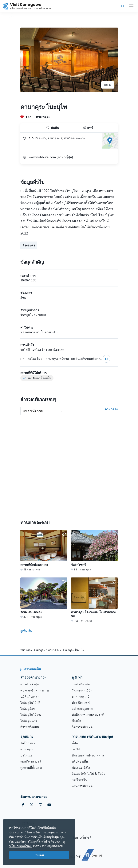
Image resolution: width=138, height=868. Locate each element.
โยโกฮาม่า (28, 743)
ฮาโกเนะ (26, 755)
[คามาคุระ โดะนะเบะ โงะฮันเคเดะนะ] (94, 600)
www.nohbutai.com (42, 157)
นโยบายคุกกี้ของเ (21, 846)
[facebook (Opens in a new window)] (23, 805)
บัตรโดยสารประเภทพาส (88, 755)
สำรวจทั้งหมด (30, 727)
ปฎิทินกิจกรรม (30, 696)
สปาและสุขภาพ (82, 709)
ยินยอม (39, 855)
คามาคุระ (43, 117)
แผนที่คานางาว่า (31, 761)
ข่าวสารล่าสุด (30, 684)
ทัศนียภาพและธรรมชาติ (88, 715)
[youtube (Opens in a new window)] (49, 805)
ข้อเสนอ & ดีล (81, 767)
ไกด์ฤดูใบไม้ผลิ (30, 702)
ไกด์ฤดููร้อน (28, 709)
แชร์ (88, 128)
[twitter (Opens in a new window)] (32, 805)
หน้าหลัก (25, 650)
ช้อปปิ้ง (76, 721)
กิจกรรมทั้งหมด (82, 727)
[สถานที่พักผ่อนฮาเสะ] (44, 551)
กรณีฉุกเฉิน (80, 780)
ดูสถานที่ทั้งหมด (31, 767)
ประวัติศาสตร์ (81, 702)
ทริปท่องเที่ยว (81, 761)
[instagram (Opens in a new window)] (41, 805)
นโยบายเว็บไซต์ (81, 837)
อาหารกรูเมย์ (81, 696)
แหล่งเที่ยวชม (81, 684)
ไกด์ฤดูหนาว (29, 721)
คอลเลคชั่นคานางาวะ (35, 690)
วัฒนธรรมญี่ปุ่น (82, 690)
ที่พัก (75, 743)
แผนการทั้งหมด (82, 786)
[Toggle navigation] (131, 6)
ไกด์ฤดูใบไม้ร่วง (31, 715)
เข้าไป (76, 749)
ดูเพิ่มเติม (26, 631)
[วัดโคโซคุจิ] (94, 551)
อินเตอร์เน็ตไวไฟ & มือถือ (89, 774)
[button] (64, 534)
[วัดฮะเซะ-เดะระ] (44, 598)
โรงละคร (29, 245)
